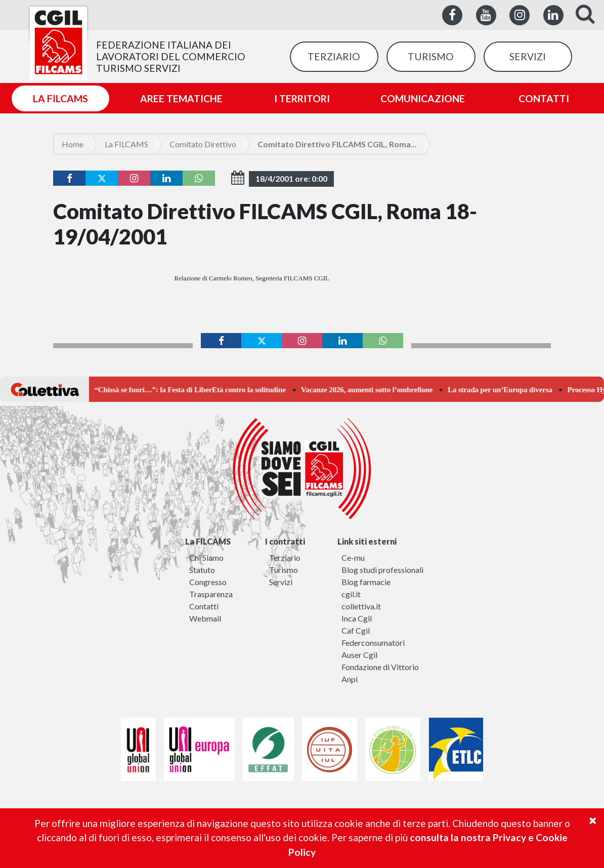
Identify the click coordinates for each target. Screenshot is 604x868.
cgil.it (351, 594)
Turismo (284, 570)
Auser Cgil (359, 655)
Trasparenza (211, 594)
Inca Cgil (357, 618)
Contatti (204, 606)
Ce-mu (353, 557)
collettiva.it (361, 606)
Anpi (350, 679)
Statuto (202, 570)
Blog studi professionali (382, 570)
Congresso (208, 582)
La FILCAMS (126, 144)
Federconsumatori (373, 643)
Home (73, 144)
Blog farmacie (366, 582)
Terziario (285, 557)
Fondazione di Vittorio (380, 667)
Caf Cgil (356, 630)
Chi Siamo (206, 557)
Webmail (205, 618)
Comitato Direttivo (203, 144)
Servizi (281, 582)
